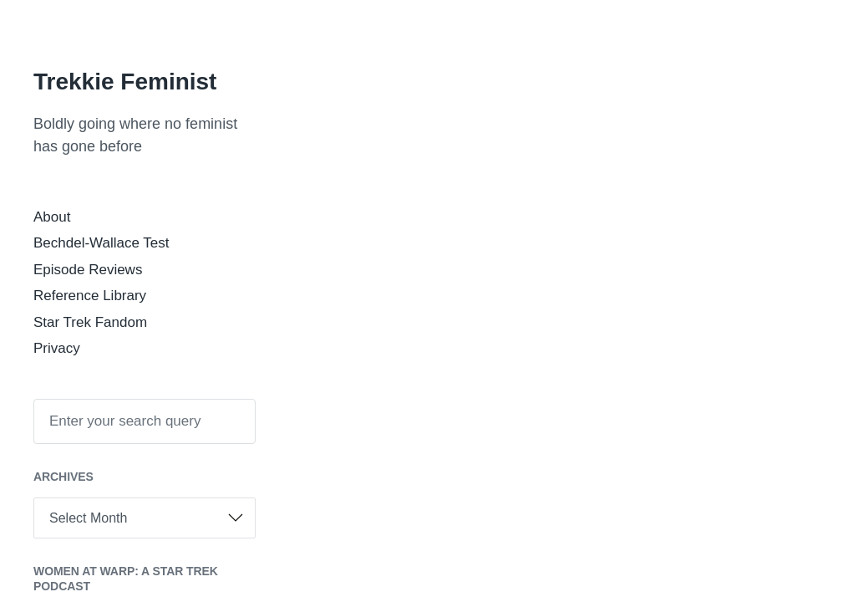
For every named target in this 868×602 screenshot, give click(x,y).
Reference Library (90, 296)
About (52, 217)
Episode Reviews (88, 270)
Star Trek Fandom (90, 322)
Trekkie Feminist (125, 82)
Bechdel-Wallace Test (102, 243)
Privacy (57, 348)
